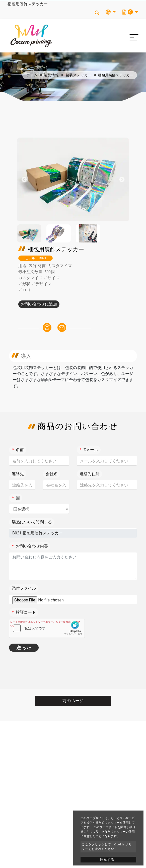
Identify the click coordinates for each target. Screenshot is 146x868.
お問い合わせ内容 (30, 546)
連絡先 (18, 474)
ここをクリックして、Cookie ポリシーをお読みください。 (107, 847)
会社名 (52, 474)
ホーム (32, 75)
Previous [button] (24, 180)
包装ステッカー (79, 75)
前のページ (73, 701)
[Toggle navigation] (133, 36)
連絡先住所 (90, 474)
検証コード (24, 612)
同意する (107, 860)
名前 (18, 450)
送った (24, 648)
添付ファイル (24, 588)
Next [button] (122, 180)
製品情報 (51, 75)
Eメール (89, 450)
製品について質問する (32, 522)
